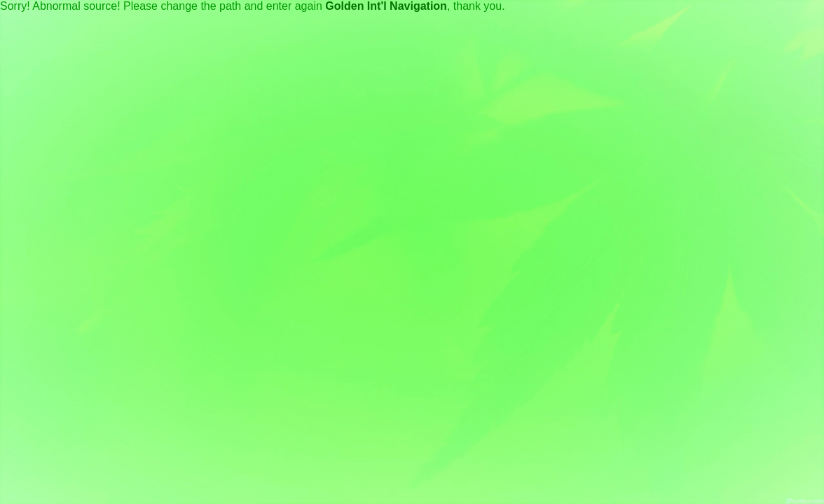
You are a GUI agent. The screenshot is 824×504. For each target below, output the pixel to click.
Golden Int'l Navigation (386, 6)
